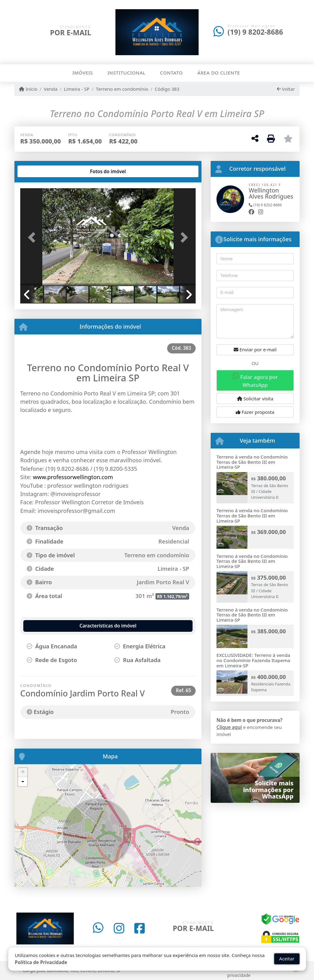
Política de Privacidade (41, 961)
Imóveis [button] (83, 73)
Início (28, 89)
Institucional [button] (127, 73)
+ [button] (23, 772)
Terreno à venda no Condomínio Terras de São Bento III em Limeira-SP (252, 462)
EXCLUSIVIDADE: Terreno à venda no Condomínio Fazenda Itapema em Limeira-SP (253, 660)
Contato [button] (171, 73)
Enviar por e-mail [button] (255, 349)
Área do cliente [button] (219, 73)
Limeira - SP (77, 89)
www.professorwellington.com (73, 477)
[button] (33, 238)
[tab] (40, 171)
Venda (51, 89)
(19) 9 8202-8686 (255, 32)
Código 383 (167, 89)
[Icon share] (98, 929)
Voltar (286, 89)
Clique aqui (229, 727)
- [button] (23, 782)
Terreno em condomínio (122, 89)
